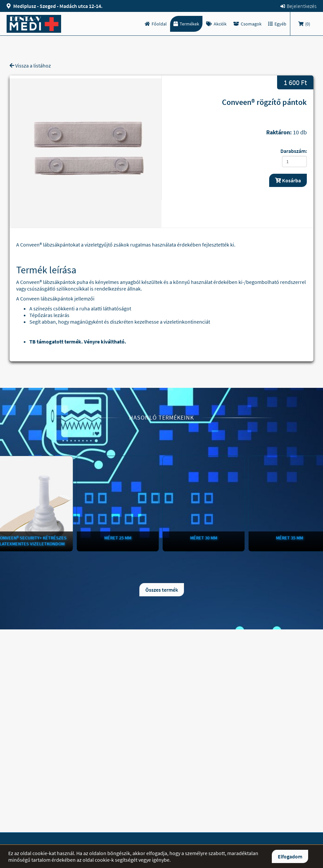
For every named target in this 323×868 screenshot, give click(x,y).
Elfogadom (290, 856)
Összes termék (162, 590)
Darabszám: (294, 151)
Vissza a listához (30, 66)
